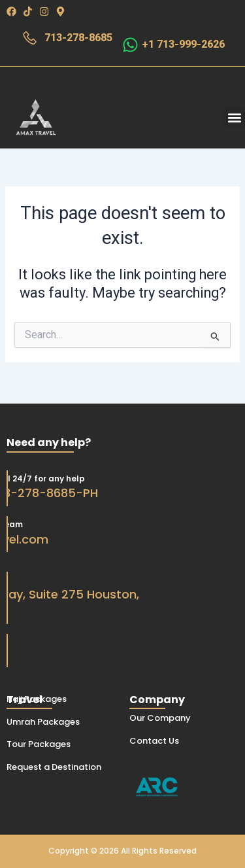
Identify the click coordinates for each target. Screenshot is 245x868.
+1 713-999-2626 (183, 44)
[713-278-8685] (30, 38)
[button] (234, 117)
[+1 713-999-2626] (130, 45)
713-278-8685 (78, 38)
